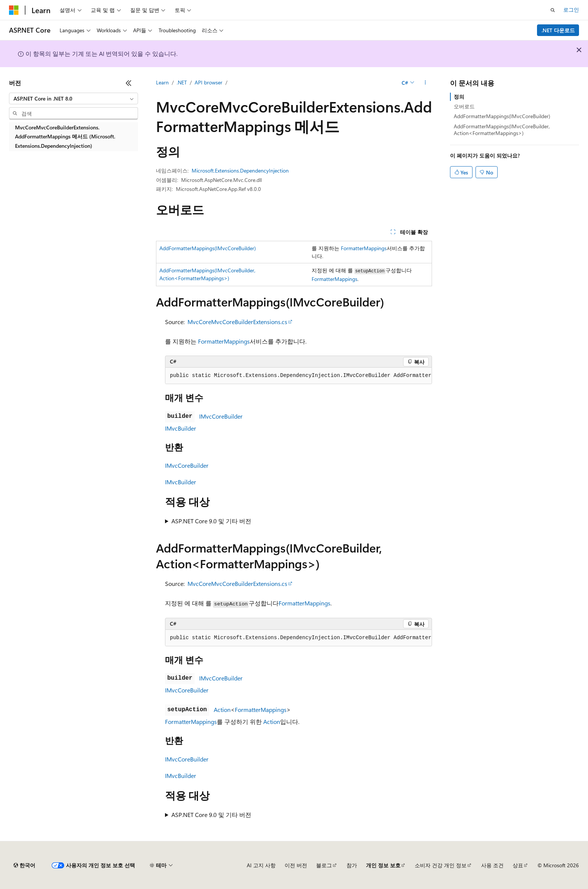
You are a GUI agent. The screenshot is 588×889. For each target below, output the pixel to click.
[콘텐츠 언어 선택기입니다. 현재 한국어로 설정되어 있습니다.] (24, 865)
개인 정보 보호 (383, 865)
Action (222, 710)
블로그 (324, 865)
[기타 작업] (425, 83)
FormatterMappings (364, 248)
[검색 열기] (553, 10)
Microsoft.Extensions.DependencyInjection (240, 170)
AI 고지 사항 (261, 865)
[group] (298, 376)
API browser (208, 82)
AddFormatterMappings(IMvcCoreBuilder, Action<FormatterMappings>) (502, 130)
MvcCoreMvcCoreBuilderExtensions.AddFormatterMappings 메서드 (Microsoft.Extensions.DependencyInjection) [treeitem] (65, 137)
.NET (182, 82)
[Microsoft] (14, 10)
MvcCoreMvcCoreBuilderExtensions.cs (237, 322)
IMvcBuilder (181, 428)
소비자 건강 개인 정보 (441, 865)
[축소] (129, 83)
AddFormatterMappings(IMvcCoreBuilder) (208, 248)
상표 (518, 865)
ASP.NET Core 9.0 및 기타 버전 (211, 521)
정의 (459, 97)
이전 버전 (296, 865)
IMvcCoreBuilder (221, 416)
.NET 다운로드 (558, 30)
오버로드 (464, 106)
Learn (162, 82)
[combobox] (73, 99)
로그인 (571, 10)
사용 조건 (492, 865)
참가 (352, 865)
